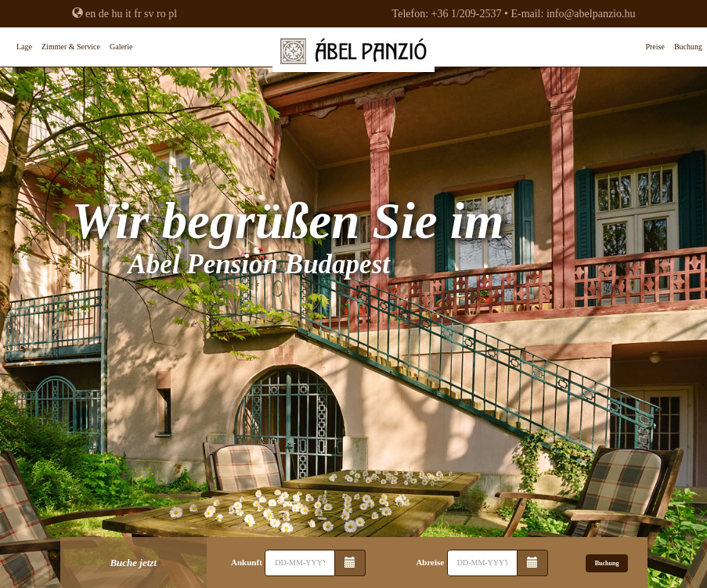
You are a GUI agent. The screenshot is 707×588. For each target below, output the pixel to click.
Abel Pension (353, 55)
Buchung (688, 47)
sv (149, 14)
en (90, 14)
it (128, 14)
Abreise (430, 562)
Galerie (121, 47)
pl (173, 14)
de (104, 14)
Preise (655, 47)
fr (137, 14)
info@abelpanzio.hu (591, 14)
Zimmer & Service (71, 47)
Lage (24, 47)
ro (161, 14)
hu (117, 14)
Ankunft (247, 562)
